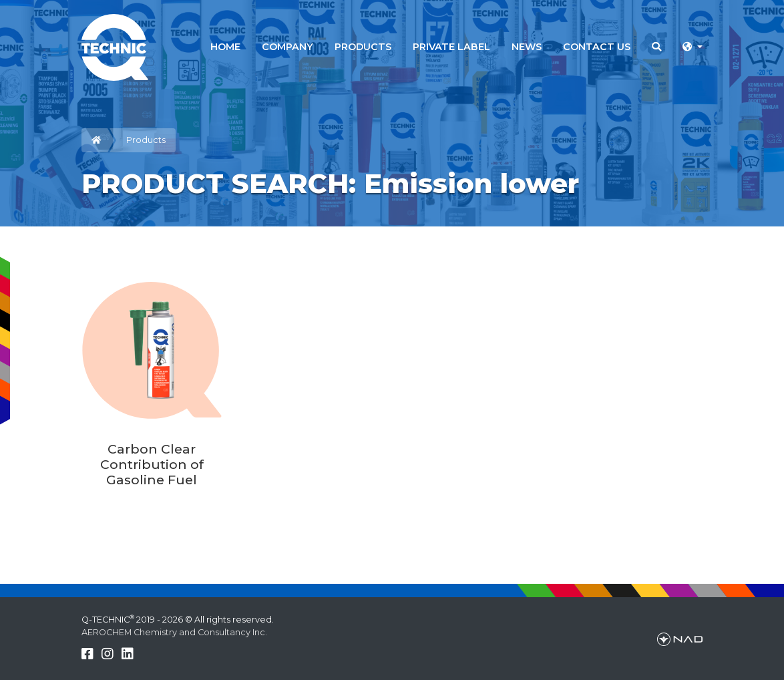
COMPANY (287, 47)
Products (146, 140)
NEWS (527, 47)
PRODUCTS (363, 47)
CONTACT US (597, 47)
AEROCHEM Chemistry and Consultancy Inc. (174, 632)
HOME (225, 47)
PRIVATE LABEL (451, 47)
